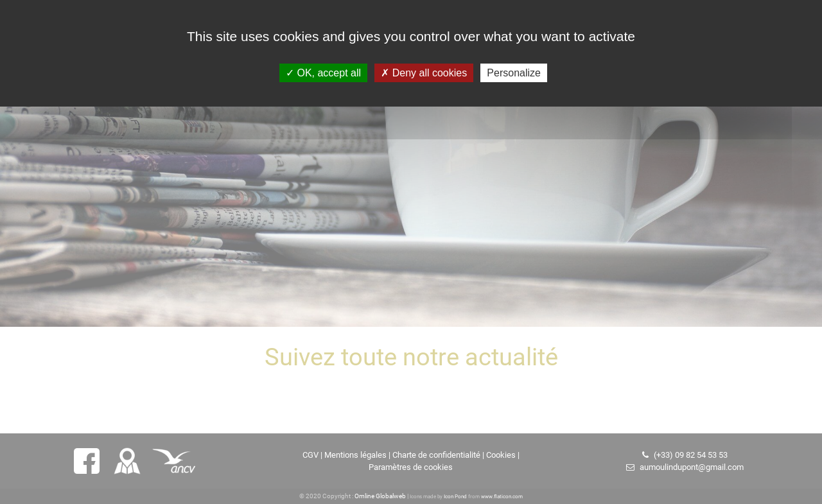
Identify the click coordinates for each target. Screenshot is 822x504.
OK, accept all (323, 73)
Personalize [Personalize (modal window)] (514, 73)
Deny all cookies (424, 73)
